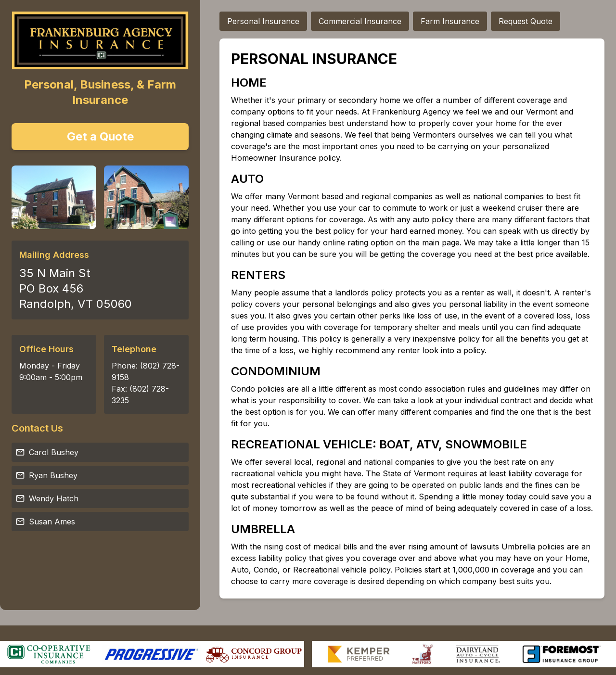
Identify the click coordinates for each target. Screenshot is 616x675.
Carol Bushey (47, 452)
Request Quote (526, 21)
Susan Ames (45, 522)
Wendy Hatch (47, 498)
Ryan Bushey (46, 475)
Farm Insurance (450, 21)
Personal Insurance (263, 21)
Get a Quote (100, 136)
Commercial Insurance (360, 21)
